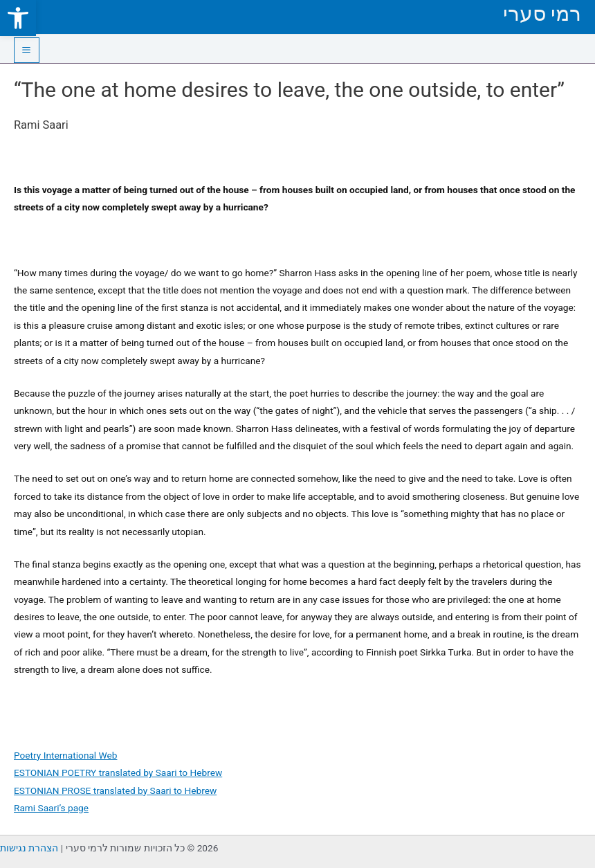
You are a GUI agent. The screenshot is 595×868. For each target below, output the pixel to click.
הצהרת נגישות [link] (29, 848)
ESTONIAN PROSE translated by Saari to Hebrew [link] (115, 790)
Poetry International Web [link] (65, 755)
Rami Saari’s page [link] (51, 808)
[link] (18, 18)
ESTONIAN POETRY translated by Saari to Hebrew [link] (118, 772)
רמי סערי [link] (542, 13)
